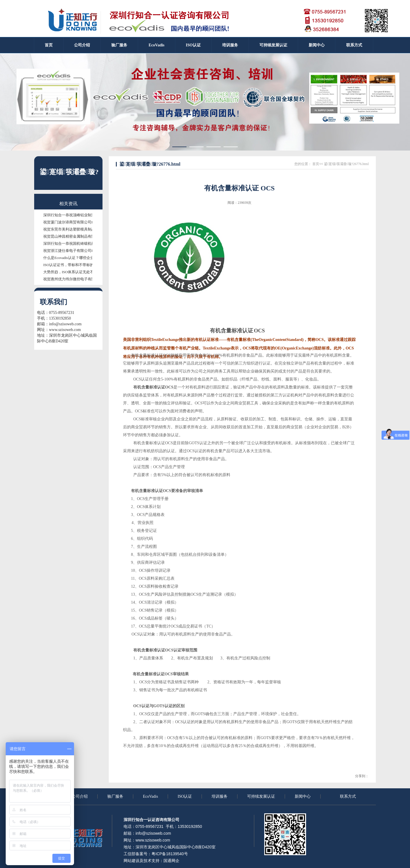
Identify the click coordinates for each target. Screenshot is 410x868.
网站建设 (132, 861)
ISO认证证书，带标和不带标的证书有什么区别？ (83, 265)
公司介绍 (80, 796)
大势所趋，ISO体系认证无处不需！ (72, 272)
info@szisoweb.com (65, 324)
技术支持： (153, 861)
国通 (167, 861)
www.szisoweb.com (65, 330)
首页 (316, 164)
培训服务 (220, 796)
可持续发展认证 (261, 796)
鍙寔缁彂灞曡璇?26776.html (346, 164)
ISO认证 (185, 796)
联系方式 (348, 796)
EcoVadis (150, 796)
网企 (175, 861)
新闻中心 (303, 796)
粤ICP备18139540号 (170, 854)
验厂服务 (115, 796)
